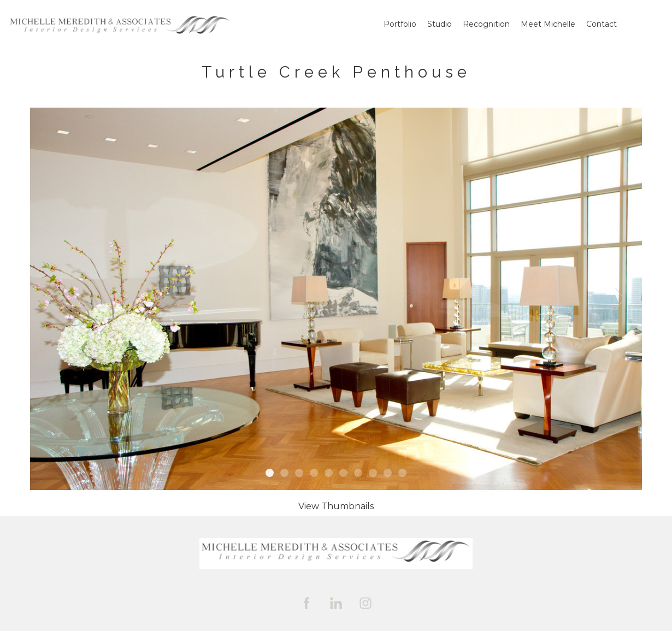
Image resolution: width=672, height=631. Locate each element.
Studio (440, 24)
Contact (602, 24)
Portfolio (400, 24)
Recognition (486, 24)
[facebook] (306, 603)
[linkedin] (336, 603)
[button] (336, 506)
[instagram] (366, 603)
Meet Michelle (548, 24)
